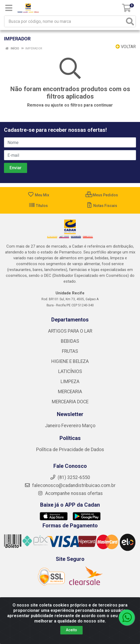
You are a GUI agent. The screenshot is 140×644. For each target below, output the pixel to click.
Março (89, 426)
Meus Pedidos (102, 195)
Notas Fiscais (102, 206)
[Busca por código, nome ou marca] (65, 21)
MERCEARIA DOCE (70, 402)
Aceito (71, 630)
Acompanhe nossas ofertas (70, 493)
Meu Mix (38, 195)
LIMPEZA (70, 382)
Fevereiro (72, 426)
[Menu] (9, 8)
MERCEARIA (70, 392)
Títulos (38, 206)
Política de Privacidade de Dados (70, 450)
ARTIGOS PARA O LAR (70, 331)
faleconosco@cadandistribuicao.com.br (70, 485)
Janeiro (53, 426)
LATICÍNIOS (70, 371)
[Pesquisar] (130, 21)
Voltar (126, 47)
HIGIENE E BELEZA (70, 361)
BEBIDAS (70, 341)
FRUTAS (70, 351)
